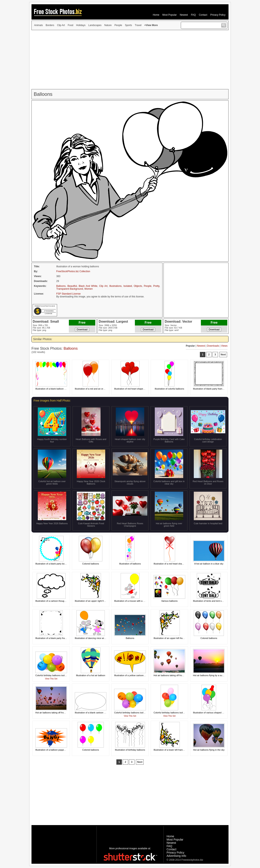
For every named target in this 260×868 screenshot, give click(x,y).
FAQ (193, 15)
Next (223, 355)
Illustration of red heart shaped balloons (134, 389)
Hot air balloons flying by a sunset (210, 675)
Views (224, 346)
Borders (50, 25)
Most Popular (170, 15)
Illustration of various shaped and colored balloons (218, 713)
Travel (138, 25)
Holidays (81, 25)
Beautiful (72, 286)
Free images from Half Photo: (52, 401)
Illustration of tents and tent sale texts (211, 601)
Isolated (128, 286)
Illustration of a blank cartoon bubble (93, 713)
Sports (128, 25)
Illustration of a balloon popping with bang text (58, 750)
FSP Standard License (68, 294)
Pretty (156, 286)
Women (88, 289)
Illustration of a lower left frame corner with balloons (179, 750)
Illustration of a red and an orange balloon (95, 389)
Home (156, 15)
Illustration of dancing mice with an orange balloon (100, 638)
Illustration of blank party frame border (212, 389)
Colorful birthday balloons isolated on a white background (64, 675)
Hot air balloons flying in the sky (209, 750)
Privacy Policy (218, 15)
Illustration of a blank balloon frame (53, 389)
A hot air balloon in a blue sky (209, 564)
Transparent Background (70, 289)
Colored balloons (91, 564)
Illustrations (115, 286)
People (118, 25)
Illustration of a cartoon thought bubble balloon (58, 601)
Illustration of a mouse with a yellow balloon (136, 601)
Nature (108, 25)
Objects (138, 286)
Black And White (88, 286)
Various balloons (170, 601)
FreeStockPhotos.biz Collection (73, 271)
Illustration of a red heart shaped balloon (173, 564)
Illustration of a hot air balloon (91, 675)
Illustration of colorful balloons (170, 389)
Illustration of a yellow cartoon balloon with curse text (140, 675)
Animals (38, 25)
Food (70, 25)
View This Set (51, 679)
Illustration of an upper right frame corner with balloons (102, 601)
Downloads (213, 346)
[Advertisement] (130, 60)
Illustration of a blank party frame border (55, 638)
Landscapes (95, 25)
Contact (203, 15)
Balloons (61, 286)
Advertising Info (176, 856)
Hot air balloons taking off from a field (172, 675)
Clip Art (61, 25)
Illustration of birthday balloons (130, 750)
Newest (184, 15)
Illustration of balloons (130, 564)
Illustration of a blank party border (52, 564)
